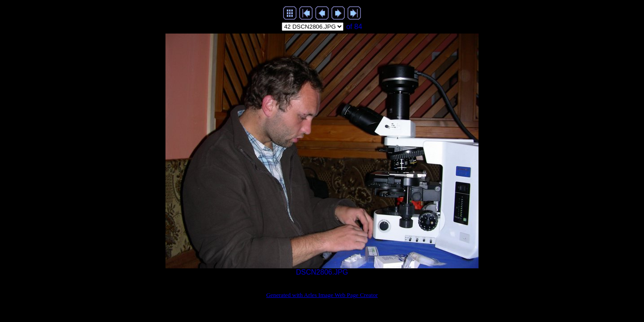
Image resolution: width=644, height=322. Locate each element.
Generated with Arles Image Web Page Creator (322, 295)
